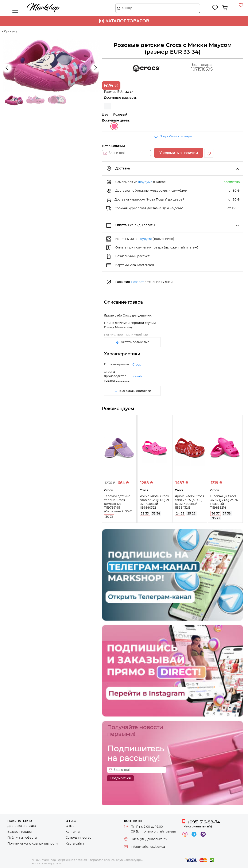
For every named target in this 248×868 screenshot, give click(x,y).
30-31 (109, 517)
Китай (137, 376)
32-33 (145, 513)
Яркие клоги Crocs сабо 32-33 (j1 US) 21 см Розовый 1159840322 (154, 502)
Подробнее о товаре (173, 136)
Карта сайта (75, 843)
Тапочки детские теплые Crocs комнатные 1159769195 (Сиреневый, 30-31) (119, 504)
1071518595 (202, 69)
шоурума (145, 182)
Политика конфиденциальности (33, 843)
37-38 (227, 513)
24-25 (180, 513)
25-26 (191, 513)
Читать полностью (132, 342)
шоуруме (145, 239)
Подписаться (120, 778)
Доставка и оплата (22, 826)
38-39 (216, 518)
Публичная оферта (22, 838)
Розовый (114, 126)
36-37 (216, 513)
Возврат (137, 282)
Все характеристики (132, 391)
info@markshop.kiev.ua (148, 847)
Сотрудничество (78, 838)
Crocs (137, 364)
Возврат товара (20, 832)
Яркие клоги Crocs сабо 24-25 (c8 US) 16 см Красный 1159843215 (189, 502)
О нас (70, 826)
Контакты (73, 832)
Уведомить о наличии (179, 153)
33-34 (156, 513)
